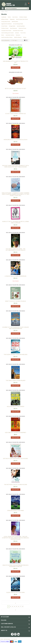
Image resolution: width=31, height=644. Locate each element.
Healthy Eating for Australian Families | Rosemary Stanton (15, 566)
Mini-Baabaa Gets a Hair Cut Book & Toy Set (16, 62)
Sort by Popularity (6, 40)
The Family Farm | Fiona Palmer (16, 381)
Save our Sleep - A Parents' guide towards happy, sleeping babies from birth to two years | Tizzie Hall (15, 194)
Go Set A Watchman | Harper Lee (15, 114)
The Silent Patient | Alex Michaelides (16, 355)
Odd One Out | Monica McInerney (16, 433)
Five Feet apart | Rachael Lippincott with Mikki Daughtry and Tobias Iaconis (15, 166)
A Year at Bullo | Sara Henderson (15, 276)
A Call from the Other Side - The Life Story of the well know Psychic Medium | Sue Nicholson (15, 538)
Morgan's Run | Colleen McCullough (16, 140)
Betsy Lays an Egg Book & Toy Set (16, 89)
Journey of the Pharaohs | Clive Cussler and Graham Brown (15, 328)
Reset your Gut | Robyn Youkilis (16, 301)
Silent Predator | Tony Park (15, 592)
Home (3, 12)
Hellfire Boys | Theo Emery (16, 407)
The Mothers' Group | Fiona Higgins (15, 485)
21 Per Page (15, 40)
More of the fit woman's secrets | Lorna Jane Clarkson (16, 222)
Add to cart (16, 68)
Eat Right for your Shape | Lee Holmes (15, 459)
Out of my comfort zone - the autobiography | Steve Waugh (16, 250)
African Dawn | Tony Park (16, 511)
